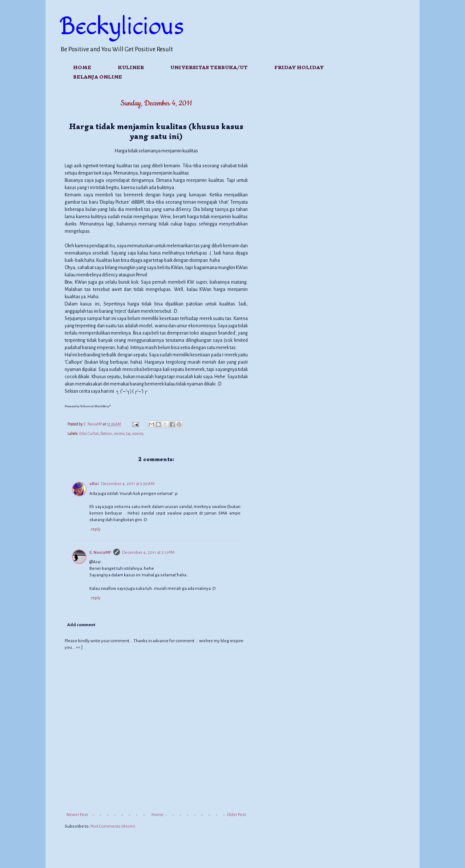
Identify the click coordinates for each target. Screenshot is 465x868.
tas (128, 434)
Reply (96, 529)
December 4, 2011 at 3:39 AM (128, 484)
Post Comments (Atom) (113, 826)
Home (82, 67)
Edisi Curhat (89, 434)
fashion (106, 434)
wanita (138, 434)
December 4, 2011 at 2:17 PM (148, 553)
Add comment (81, 625)
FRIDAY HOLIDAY (299, 67)
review (119, 434)
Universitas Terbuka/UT (209, 67)
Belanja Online (98, 77)
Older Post (236, 815)
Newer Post (77, 815)
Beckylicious (122, 27)
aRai (94, 484)
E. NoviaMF (100, 553)
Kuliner (131, 67)
